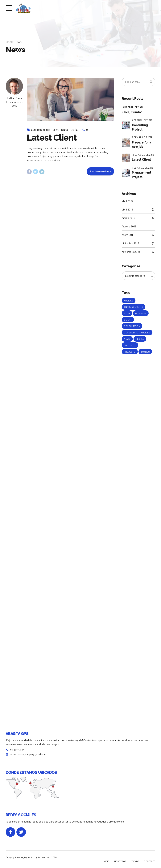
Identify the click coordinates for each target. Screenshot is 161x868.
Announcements (41, 130)
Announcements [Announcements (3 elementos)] (134, 308)
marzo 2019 (128, 218)
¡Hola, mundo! (132, 112)
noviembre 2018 (131, 252)
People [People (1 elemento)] (140, 340)
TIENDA (135, 861)
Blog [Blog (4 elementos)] (127, 314)
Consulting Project (140, 127)
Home (10, 42)
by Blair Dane (14, 98)
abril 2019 (127, 210)
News (56, 130)
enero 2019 (128, 235)
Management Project (142, 175)
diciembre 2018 (130, 244)
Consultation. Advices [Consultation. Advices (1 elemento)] (137, 334)
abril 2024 (128, 201)
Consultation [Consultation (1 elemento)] (132, 327)
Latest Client (52, 138)
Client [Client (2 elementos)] (128, 321)
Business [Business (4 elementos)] (141, 314)
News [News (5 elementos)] (127, 340)
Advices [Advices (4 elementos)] (129, 301)
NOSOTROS (120, 861)
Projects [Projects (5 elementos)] (130, 354)
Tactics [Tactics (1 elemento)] (145, 354)
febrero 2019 (129, 227)
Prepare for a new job (141, 145)
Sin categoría (69, 130)
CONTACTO (150, 861)
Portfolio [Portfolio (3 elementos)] (130, 347)
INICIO (106, 861)
